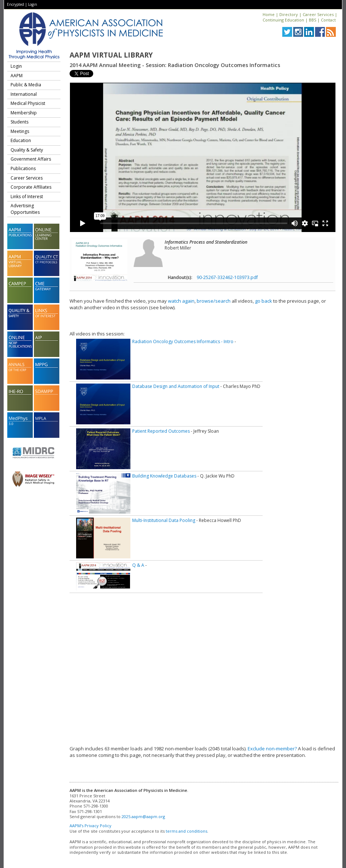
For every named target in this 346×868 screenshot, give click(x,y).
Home (269, 14)
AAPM (17, 76)
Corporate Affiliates (31, 187)
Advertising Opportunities (25, 209)
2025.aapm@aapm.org (143, 816)
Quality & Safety (27, 150)
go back (264, 301)
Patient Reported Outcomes (161, 431)
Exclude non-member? (272, 749)
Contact (328, 20)
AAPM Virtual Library (111, 55)
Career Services (318, 14)
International (24, 94)
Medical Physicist (28, 103)
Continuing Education (283, 20)
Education (21, 140)
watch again (181, 301)
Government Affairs (31, 159)
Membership (24, 113)
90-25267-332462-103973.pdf (227, 277)
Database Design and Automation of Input (176, 386)
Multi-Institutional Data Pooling (164, 520)
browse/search (214, 301)
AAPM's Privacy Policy (91, 826)
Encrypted (15, 4)
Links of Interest (27, 197)
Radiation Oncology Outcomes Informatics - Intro (183, 341)
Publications (23, 168)
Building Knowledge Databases (164, 476)
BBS (312, 20)
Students (19, 122)
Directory (289, 14)
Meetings (20, 131)
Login (33, 4)
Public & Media (26, 85)
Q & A (138, 565)
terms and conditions (186, 831)
